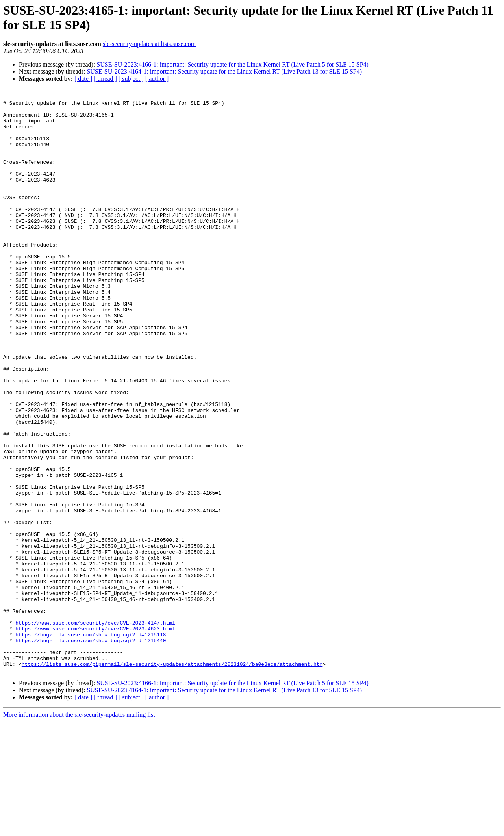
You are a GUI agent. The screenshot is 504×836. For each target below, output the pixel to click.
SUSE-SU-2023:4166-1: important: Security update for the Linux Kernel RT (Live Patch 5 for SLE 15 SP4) (233, 64)
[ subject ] (131, 79)
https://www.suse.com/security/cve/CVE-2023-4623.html (95, 736)
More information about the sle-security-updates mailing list (79, 829)
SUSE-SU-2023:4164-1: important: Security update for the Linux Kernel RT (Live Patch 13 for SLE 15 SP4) (224, 71)
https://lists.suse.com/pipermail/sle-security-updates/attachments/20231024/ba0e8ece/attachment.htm (172, 779)
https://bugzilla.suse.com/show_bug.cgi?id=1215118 (91, 743)
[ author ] (157, 79)
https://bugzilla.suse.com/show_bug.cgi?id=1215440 (91, 750)
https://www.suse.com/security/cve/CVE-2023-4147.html (95, 729)
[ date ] (83, 79)
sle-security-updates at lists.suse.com (149, 44)
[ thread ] (105, 79)
